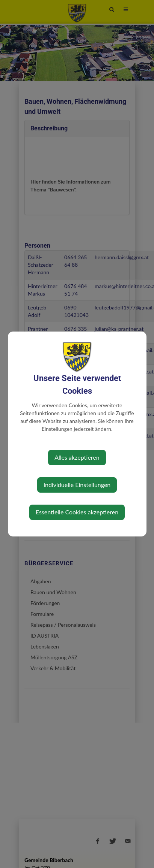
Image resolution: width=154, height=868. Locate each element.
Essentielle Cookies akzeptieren (77, 512)
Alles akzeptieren (77, 457)
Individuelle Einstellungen (77, 485)
